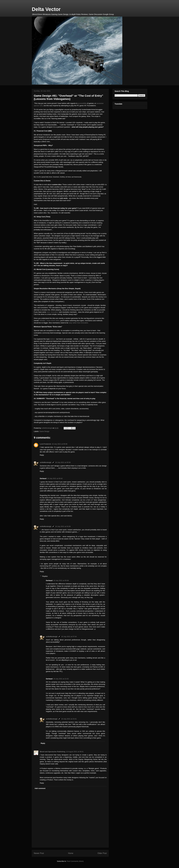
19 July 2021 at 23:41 (69, 719)
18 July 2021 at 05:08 (60, 444)
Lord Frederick (45, 444)
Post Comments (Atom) (75, 861)
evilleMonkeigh (46, 462)
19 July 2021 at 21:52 (61, 679)
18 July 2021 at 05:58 (63, 462)
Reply (42, 455)
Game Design (44, 431)
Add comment (40, 788)
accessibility (82, 103)
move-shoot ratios (53, 321)
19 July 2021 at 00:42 (55, 478)
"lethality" (42, 321)
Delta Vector (46, 9)
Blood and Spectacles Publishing (53, 752)
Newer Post (39, 853)
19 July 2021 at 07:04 (69, 637)
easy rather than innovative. (79, 323)
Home (71, 853)
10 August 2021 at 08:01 (75, 752)
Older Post (102, 853)
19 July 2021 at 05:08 (61, 580)
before (53, 339)
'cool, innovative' (53, 312)
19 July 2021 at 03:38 (63, 526)
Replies (45, 576)
